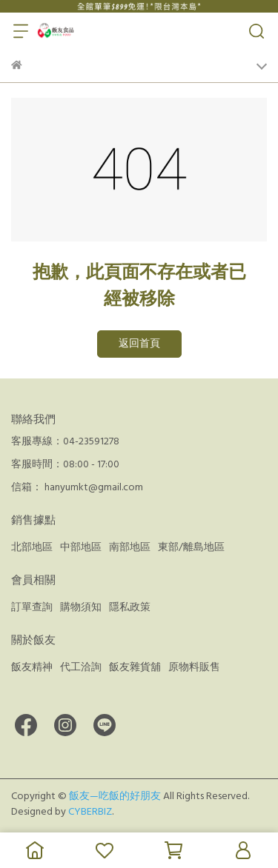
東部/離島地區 (191, 547)
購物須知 (81, 607)
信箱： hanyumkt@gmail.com (77, 487)
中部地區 (81, 547)
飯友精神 (32, 667)
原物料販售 (194, 667)
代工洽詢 (81, 667)
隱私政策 (130, 607)
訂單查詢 (32, 607)
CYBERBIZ (90, 812)
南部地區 (130, 547)
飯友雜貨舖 (135, 667)
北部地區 (32, 547)
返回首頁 (139, 344)
